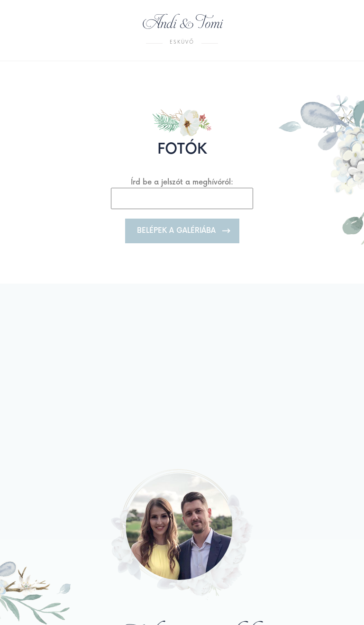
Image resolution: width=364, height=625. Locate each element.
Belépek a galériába (176, 231)
